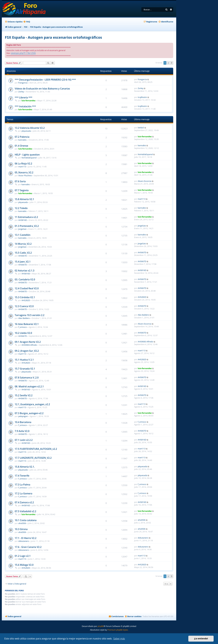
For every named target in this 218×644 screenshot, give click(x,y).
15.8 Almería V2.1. (25, 467)
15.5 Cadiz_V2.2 (23, 253)
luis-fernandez (28, 101)
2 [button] (168, 63)
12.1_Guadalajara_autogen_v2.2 (32, 404)
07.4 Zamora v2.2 (24, 502)
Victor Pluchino (25, 175)
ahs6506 (22, 523)
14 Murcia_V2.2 (23, 244)
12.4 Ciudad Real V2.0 (27, 288)
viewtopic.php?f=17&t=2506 (23, 53)
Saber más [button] (119, 639)
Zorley (21, 92)
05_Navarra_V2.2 (24, 172)
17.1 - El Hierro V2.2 (26, 538)
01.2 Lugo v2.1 (23, 556)
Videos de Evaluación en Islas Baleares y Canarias (42, 89)
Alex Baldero (24, 318)
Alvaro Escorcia (145, 181)
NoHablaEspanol (29, 158)
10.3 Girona (21, 529)
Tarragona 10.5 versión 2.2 (30, 315)
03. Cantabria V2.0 (25, 279)
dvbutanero (24, 541)
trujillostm (142, 97)
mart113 (22, 167)
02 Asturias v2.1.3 (25, 271)
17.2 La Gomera (23, 493)
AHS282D (26, 300)
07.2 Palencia (22, 137)
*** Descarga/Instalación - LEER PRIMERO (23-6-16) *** (45, 80)
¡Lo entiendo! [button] (201, 638)
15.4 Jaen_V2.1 (23, 262)
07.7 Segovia (22, 190)
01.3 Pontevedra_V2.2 (27, 226)
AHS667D (23, 256)
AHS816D (23, 220)
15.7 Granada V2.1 (25, 369)
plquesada (26, 131)
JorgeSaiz (22, 229)
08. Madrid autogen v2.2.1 (29, 386)
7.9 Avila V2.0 (22, 431)
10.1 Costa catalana (26, 520)
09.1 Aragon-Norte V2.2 (28, 342)
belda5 (141, 128)
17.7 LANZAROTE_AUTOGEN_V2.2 (33, 458)
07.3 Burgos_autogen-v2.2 (29, 413)
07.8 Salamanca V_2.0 (27, 378)
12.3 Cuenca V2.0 (24, 306)
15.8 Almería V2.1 (24, 199)
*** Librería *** (23, 97)
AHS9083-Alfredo (29, 345)
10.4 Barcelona (23, 422)
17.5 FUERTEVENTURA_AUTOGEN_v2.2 (36, 449)
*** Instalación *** (25, 106)
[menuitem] (27, 22)
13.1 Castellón (23, 235)
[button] (172, 63)
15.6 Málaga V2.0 (24, 565)
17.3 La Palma (22, 485)
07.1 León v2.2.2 (24, 440)
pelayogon (23, 416)
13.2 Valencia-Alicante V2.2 (30, 128)
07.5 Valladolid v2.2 (25, 511)
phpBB (101, 626)
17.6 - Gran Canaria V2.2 (28, 547)
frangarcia (23, 83)
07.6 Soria (20, 181)
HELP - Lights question (27, 155)
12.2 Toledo (21, 208)
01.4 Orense (21, 146)
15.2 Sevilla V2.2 (24, 395)
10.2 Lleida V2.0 (23, 333)
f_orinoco (22, 327)
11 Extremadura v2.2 (26, 217)
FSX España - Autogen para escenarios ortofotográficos (53, 37)
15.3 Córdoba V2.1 (25, 297)
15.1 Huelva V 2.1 (24, 360)
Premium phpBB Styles (118, 630)
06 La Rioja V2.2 (23, 164)
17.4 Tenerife (22, 476)
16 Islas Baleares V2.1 (27, 324)
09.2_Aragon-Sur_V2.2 (27, 351)
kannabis (22, 140)
